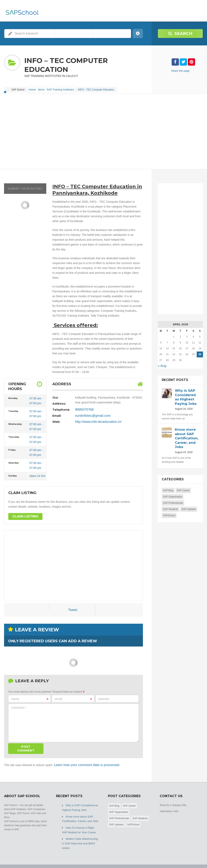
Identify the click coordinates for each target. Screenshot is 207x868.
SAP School (33, 858)
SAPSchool (169, 509)
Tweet (73, 607)
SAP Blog (168, 484)
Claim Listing (24, 514)
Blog (180, 858)
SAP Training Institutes (68, 88)
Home (34, 88)
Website (104, 696)
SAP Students (171, 503)
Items (46, 88)
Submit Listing (195, 858)
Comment (19, 705)
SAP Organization (173, 490)
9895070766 (83, 407)
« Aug (161, 362)
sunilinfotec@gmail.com (90, 413)
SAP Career (183, 484)
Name (30, 696)
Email (73, 696)
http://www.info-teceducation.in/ (95, 419)
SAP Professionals (173, 496)
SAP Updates (189, 503)
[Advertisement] (103, 129)
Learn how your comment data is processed (81, 761)
